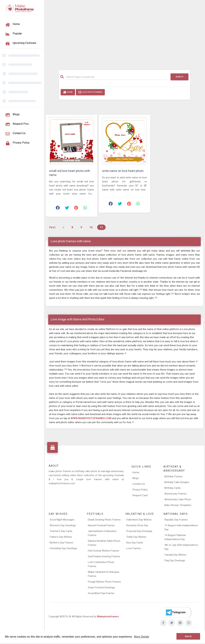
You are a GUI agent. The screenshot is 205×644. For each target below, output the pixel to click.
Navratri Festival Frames (101, 525)
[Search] (117, 77)
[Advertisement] (124, 33)
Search (179, 77)
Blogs (136, 478)
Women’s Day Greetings (63, 525)
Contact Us (139, 484)
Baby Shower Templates (178, 505)
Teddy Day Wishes (136, 537)
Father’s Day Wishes (61, 537)
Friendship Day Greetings (63, 548)
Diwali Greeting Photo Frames (104, 520)
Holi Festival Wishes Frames (104, 551)
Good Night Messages (62, 520)
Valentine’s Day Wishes (139, 520)
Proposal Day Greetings (139, 531)
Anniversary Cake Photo (178, 499)
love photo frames (90, 92)
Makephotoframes (108, 616)
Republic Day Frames (176, 520)
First (52, 227)
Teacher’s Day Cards (61, 531)
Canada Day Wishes (175, 555)
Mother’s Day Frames (61, 543)
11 (101, 227)
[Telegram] (175, 612)
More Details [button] (142, 637)
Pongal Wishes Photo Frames (104, 582)
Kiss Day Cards (135, 543)
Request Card (140, 495)
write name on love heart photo (123, 171)
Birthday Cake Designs (177, 482)
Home (68, 92)
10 (91, 227)
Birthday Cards (173, 488)
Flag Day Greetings (175, 560)
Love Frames (134, 548)
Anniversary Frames (176, 494)
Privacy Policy (140, 490)
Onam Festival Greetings (101, 587)
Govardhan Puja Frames (101, 593)
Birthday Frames (173, 476)
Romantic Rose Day (137, 525)
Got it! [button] (188, 636)
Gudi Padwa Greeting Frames (104, 556)
